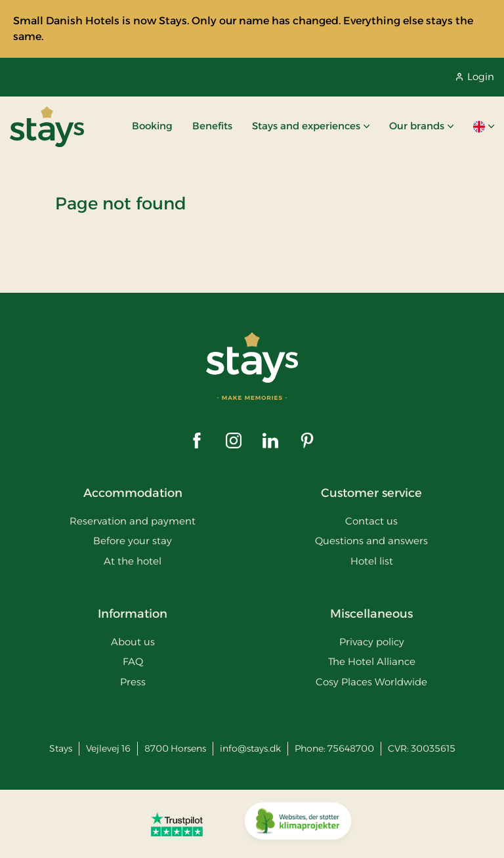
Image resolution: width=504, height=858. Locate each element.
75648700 (351, 748)
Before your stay (133, 541)
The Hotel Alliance (372, 661)
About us (133, 642)
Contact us (371, 521)
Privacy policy (372, 642)
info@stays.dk (250, 748)
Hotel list (372, 561)
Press (133, 682)
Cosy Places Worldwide (371, 682)
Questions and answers (371, 541)
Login (475, 76)
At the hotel (133, 561)
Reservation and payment (133, 521)
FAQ (133, 661)
